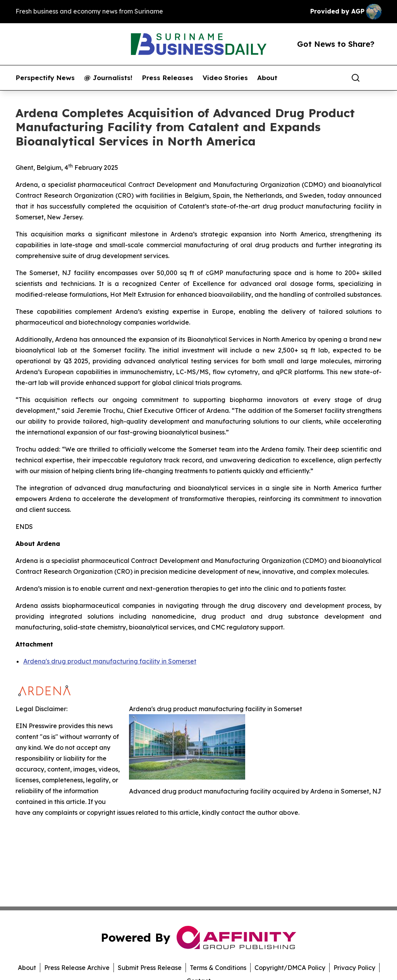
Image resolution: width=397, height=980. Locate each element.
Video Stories (225, 78)
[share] (376, 78)
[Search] (356, 78)
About (267, 78)
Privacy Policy (354, 968)
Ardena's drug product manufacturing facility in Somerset (110, 661)
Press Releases (168, 78)
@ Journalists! (108, 78)
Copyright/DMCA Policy (290, 968)
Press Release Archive (77, 968)
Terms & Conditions (218, 968)
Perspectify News (45, 78)
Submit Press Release (150, 968)
